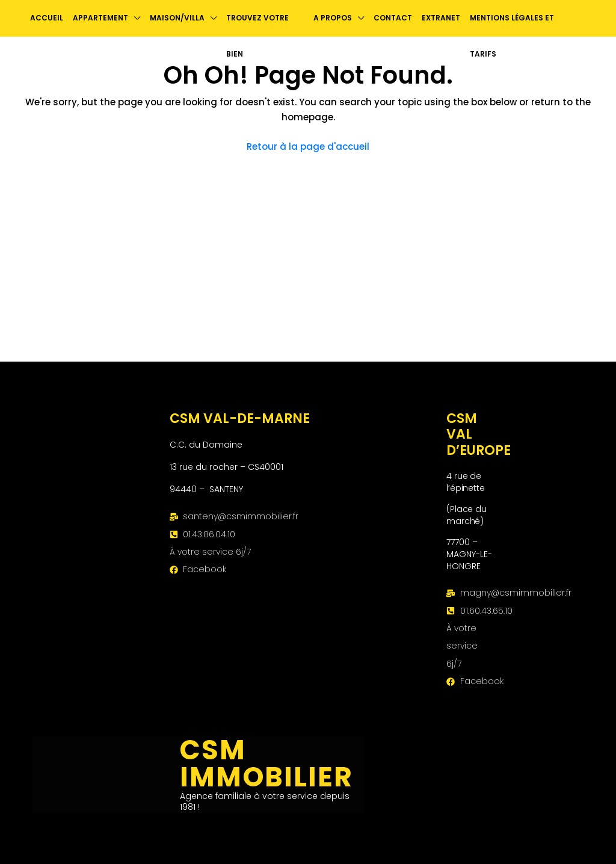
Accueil (47, 18)
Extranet (441, 18)
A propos (333, 18)
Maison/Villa (177, 18)
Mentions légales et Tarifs (512, 36)
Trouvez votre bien (257, 36)
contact (393, 18)
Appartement (100, 18)
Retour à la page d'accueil (308, 147)
